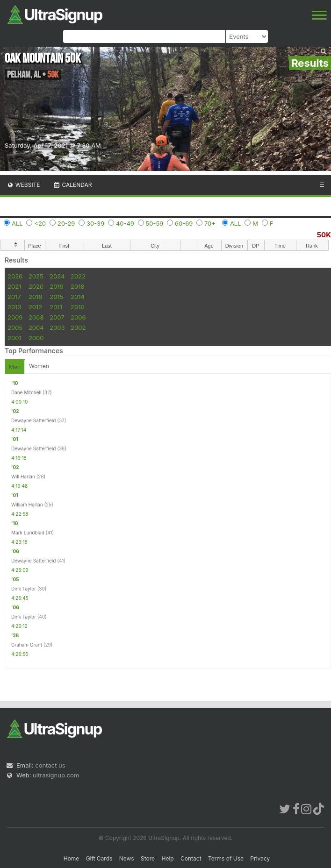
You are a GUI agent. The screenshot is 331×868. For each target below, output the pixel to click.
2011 (56, 307)
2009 (15, 317)
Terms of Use (226, 858)
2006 (78, 317)
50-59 (155, 223)
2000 (36, 338)
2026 (15, 276)
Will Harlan (23, 477)
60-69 (184, 223)
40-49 (125, 223)
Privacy (260, 858)
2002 (78, 327)
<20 (40, 223)
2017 (14, 297)
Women (39, 366)
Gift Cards (99, 858)
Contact (191, 858)
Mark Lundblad (28, 533)
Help (167, 858)
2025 (36, 276)
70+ (210, 223)
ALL (17, 223)
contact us (50, 765)
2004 (36, 327)
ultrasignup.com (56, 775)
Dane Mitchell (26, 392)
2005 (15, 327)
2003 (57, 327)
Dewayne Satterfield (33, 420)
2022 (78, 276)
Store (148, 858)
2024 (57, 276)
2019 (56, 286)
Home (72, 858)
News (127, 858)
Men (15, 367)
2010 (78, 307)
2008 (36, 317)
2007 (57, 317)
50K (324, 235)
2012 (35, 307)
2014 (78, 297)
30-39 (95, 223)
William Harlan (27, 505)
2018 (77, 286)
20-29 (66, 223)
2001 (14, 338)
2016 (35, 297)
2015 (56, 297)
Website (23, 185)
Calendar (73, 185)
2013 (14, 307)
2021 (14, 286)
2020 (36, 286)
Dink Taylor (24, 589)
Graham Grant (27, 645)
